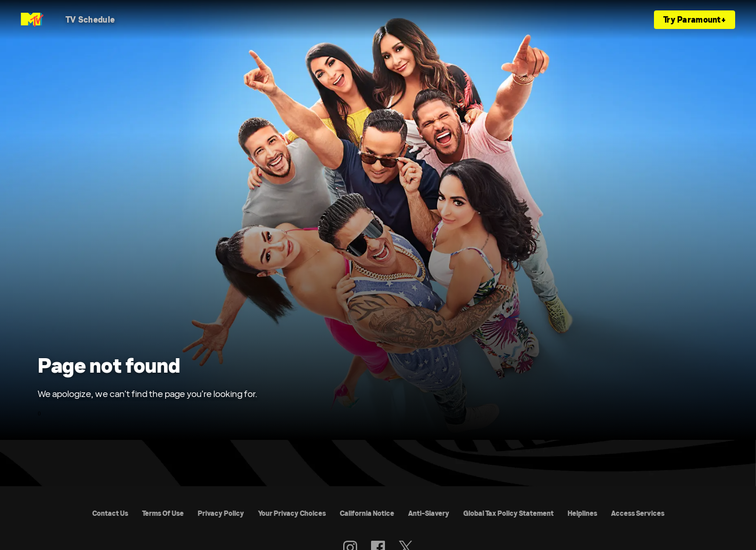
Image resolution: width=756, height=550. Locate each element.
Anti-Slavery (429, 513)
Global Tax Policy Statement (508, 513)
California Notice (367, 513)
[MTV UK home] (32, 20)
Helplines (582, 513)
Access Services (638, 513)
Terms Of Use (163, 513)
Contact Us (110, 513)
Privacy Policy (221, 513)
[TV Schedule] (90, 20)
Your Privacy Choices (292, 513)
